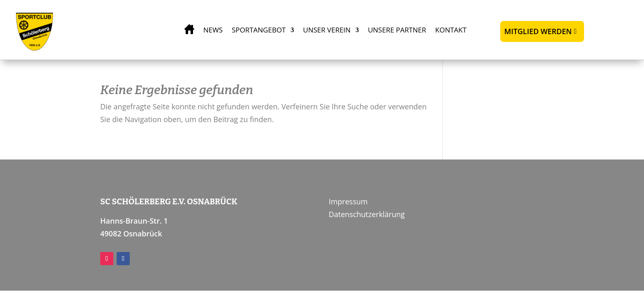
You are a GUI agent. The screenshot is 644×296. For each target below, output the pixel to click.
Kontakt (451, 30)
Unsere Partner (397, 30)
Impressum (348, 201)
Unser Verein (327, 30)
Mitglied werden (538, 31)
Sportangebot (259, 30)
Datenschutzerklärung (367, 214)
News (213, 30)
